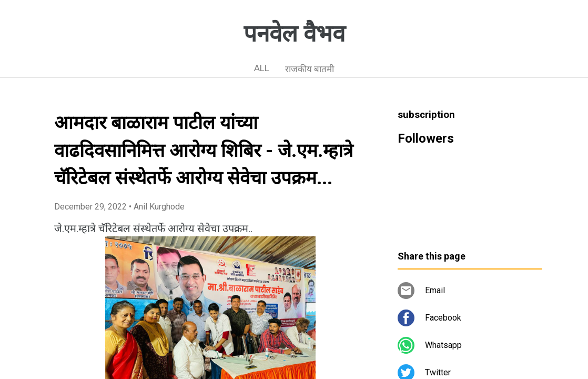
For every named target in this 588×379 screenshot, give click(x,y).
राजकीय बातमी (310, 69)
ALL (262, 68)
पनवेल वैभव (294, 34)
